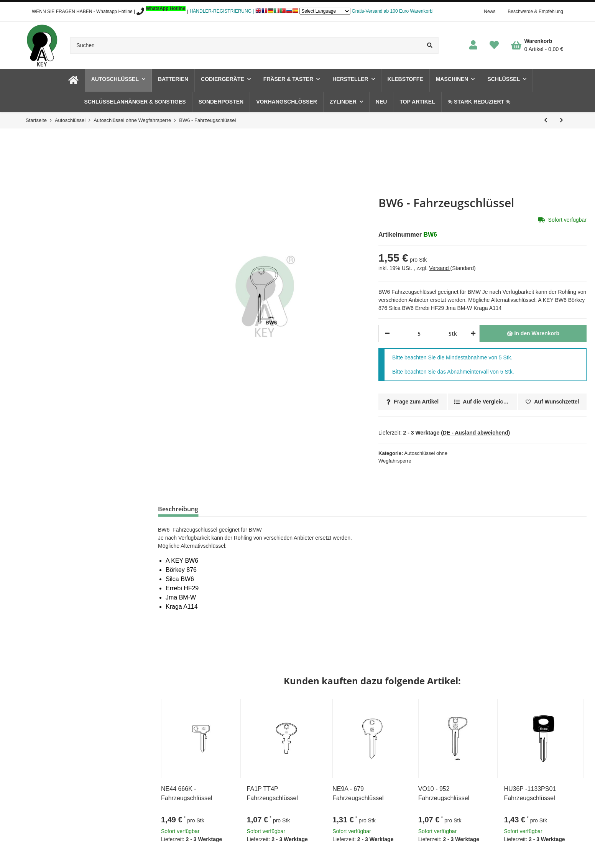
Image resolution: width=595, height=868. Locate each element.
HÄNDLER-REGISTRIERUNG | (222, 11)
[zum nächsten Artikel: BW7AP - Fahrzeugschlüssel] (561, 120)
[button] (473, 45)
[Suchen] (246, 45)
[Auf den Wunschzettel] (552, 402)
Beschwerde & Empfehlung (535, 12)
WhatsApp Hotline (165, 8)
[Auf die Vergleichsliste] (482, 402)
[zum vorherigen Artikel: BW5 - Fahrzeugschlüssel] (546, 120)
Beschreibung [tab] (178, 509)
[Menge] (419, 334)
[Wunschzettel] (494, 45)
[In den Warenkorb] (533, 334)
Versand (440, 268)
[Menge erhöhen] (472, 334)
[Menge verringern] (387, 334)
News (490, 12)
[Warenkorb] (537, 45)
